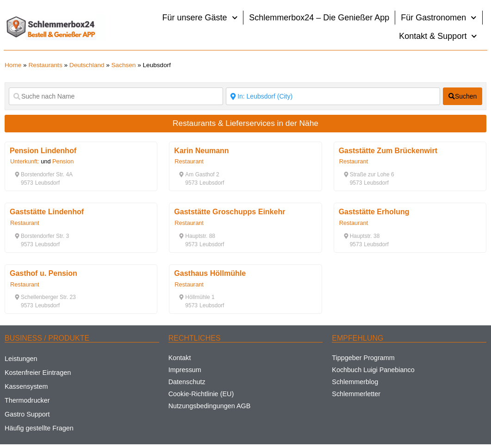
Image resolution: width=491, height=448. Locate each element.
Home (13, 65)
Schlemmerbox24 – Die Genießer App (319, 18)
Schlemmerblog (355, 382)
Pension (63, 161)
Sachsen (124, 65)
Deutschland (87, 65)
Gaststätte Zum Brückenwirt (388, 151)
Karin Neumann (201, 151)
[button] (44, 174)
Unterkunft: (25, 161)
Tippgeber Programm (363, 358)
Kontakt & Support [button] (438, 36)
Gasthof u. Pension (44, 273)
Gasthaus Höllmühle (210, 273)
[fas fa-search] (463, 96)
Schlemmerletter (356, 394)
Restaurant (189, 161)
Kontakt (180, 358)
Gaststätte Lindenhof (47, 212)
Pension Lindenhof (43, 151)
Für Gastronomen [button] (439, 18)
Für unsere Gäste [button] (200, 18)
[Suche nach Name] (116, 96)
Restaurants (45, 65)
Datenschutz (187, 382)
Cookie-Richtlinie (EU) (201, 394)
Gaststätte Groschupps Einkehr (230, 212)
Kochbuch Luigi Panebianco (373, 370)
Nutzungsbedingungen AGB (210, 406)
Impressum (185, 370)
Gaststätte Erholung (374, 212)
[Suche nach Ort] (333, 96)
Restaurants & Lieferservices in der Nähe (245, 123)
